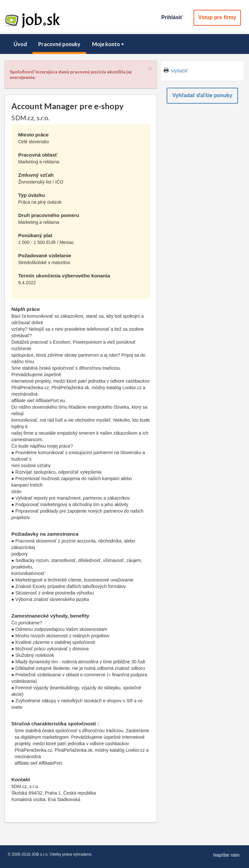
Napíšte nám (226, 855)
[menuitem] (20, 44)
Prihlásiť (172, 17)
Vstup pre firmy (217, 17)
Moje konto (109, 44)
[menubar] (124, 44)
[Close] (150, 68)
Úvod (20, 44)
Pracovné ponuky (59, 44)
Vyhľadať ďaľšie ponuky (202, 95)
